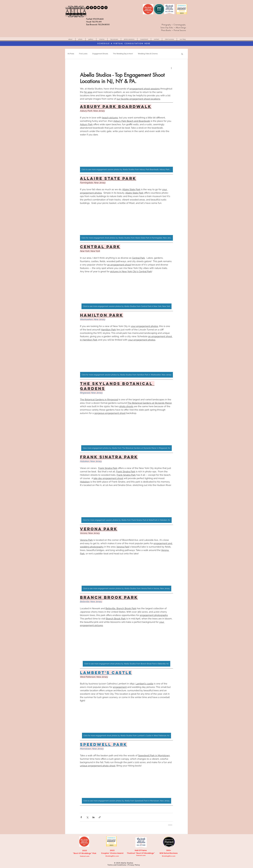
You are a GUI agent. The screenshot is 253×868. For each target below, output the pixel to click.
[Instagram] (106, 8)
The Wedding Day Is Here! (123, 54)
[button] (114, 39)
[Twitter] (95, 8)
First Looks (83, 54)
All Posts (71, 54)
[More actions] (171, 68)
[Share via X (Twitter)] (87, 817)
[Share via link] (100, 817)
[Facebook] (91, 8)
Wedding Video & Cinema (148, 54)
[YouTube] (99, 8)
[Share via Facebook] (81, 817)
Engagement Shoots (100, 54)
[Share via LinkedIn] (93, 817)
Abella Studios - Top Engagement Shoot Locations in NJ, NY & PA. (122, 78)
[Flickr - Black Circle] (102, 8)
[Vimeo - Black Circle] (88, 8)
